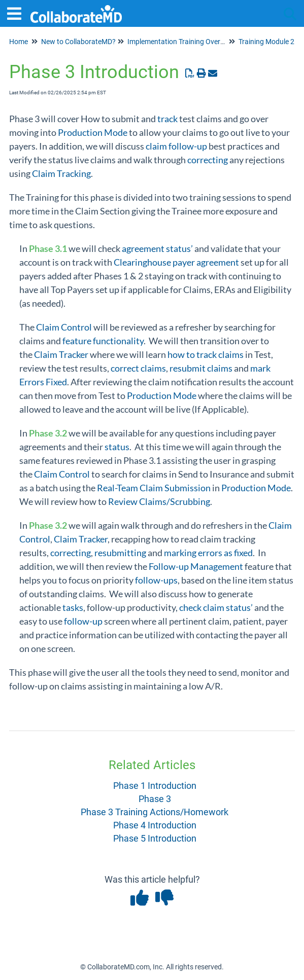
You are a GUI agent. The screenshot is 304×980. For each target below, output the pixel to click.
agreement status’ (157, 248)
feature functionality (103, 341)
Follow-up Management (196, 566)
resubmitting (120, 553)
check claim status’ (216, 607)
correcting (208, 160)
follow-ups (156, 580)
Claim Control (64, 327)
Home (19, 42)
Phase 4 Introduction (155, 825)
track (167, 119)
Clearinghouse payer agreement (176, 262)
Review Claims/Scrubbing (159, 501)
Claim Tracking (61, 173)
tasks (73, 607)
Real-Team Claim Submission (154, 488)
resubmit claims (201, 368)
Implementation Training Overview (181, 42)
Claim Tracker (61, 354)
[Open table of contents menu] (18, 12)
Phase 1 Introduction (155, 786)
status (117, 447)
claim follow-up (176, 146)
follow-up (83, 621)
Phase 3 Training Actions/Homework (155, 812)
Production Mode (93, 132)
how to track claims (206, 354)
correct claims (138, 368)
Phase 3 (155, 799)
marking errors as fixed (208, 553)
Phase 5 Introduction (155, 838)
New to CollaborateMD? (78, 42)
